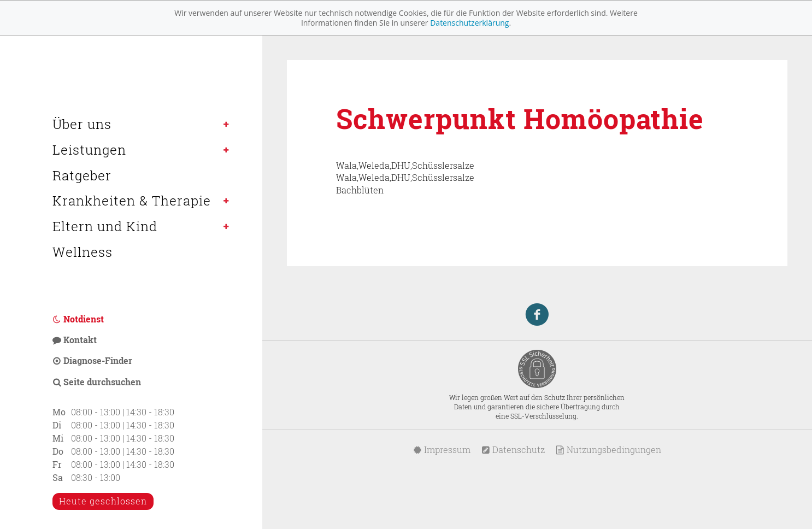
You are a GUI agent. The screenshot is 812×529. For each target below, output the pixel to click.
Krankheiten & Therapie (132, 201)
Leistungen (89, 150)
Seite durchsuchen (97, 382)
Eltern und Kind (105, 226)
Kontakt (75, 340)
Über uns (82, 124)
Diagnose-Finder (92, 360)
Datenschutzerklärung (469, 23)
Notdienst (78, 319)
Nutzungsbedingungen (608, 449)
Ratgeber (82, 175)
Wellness (83, 252)
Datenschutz (513, 449)
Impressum (442, 449)
